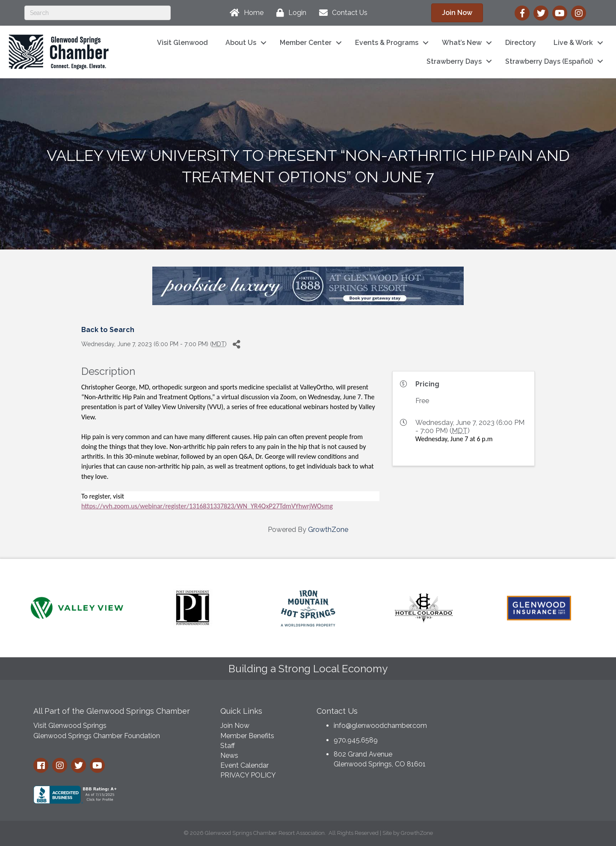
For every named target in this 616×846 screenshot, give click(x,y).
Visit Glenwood (182, 43)
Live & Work (573, 43)
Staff (228, 746)
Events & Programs (387, 43)
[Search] (98, 13)
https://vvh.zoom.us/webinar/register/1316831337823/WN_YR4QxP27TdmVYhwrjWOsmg (207, 506)
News (229, 755)
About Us (241, 43)
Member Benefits (247, 736)
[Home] (244, 13)
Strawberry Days (454, 61)
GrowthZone (328, 530)
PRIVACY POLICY (248, 775)
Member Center (306, 43)
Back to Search (108, 330)
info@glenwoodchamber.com (380, 726)
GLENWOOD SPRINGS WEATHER (517, 733)
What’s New (462, 43)
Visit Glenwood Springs (70, 726)
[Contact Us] (341, 13)
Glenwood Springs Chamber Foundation (97, 736)
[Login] (289, 13)
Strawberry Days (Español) (549, 61)
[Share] (236, 344)
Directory (521, 43)
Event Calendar (244, 765)
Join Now (235, 726)
